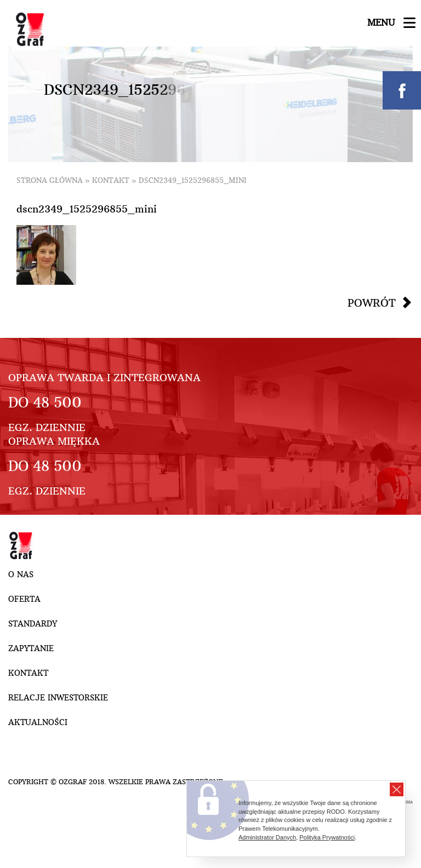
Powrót (372, 303)
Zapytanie (31, 648)
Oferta (24, 599)
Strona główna (50, 180)
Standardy (33, 624)
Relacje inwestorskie (58, 698)
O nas (21, 574)
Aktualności (38, 722)
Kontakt (111, 180)
